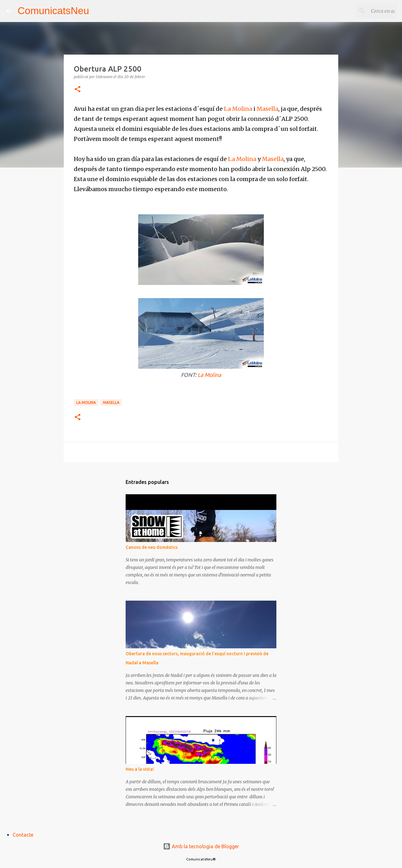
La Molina (238, 109)
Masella (267, 109)
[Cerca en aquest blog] (364, 11)
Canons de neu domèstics (152, 547)
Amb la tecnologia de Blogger (201, 846)
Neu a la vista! (140, 769)
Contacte (23, 835)
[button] (78, 90)
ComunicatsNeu (53, 11)
